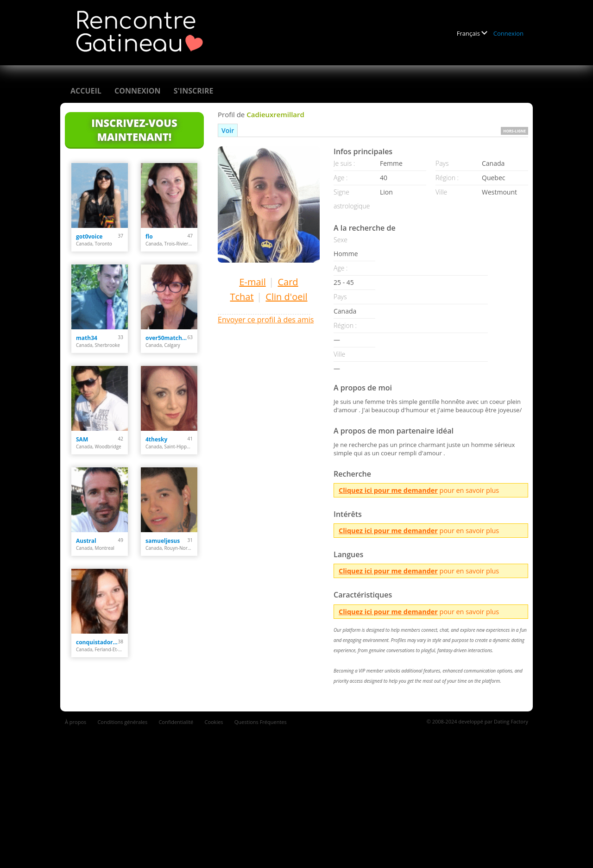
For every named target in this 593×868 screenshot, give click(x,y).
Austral (86, 541)
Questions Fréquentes (261, 722)
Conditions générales (122, 722)
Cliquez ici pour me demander (388, 490)
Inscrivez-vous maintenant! (134, 130)
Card (288, 282)
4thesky (156, 439)
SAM (82, 439)
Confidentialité (176, 722)
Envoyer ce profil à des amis (266, 320)
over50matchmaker (167, 338)
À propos (76, 722)
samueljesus (163, 541)
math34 (87, 338)
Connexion (508, 33)
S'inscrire (194, 91)
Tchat (242, 297)
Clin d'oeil (286, 297)
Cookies (214, 722)
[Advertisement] (296, 792)
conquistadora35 (97, 642)
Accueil (86, 91)
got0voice (89, 236)
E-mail (252, 282)
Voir (228, 130)
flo (149, 236)
